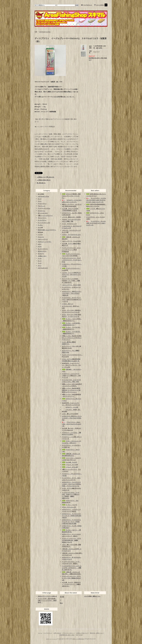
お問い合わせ (57, 633)
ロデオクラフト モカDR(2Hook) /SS (70, 501)
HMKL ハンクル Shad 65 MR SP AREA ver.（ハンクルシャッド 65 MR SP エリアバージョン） (71, 390)
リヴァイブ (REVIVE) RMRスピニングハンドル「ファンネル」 (71, 196)
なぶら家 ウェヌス (69, 462)
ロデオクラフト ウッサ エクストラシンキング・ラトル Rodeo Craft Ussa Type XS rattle (71, 522)
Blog (61, 603)
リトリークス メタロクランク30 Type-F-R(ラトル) (71, 459)
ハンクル (40, 234)
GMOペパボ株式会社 (78, 639)
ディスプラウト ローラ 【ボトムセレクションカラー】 (71, 479)
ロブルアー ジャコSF (70, 407)
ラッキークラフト (43, 249)
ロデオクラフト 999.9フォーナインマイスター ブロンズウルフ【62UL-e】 (72, 293)
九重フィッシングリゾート (45, 215)
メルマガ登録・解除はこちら (92, 596)
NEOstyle (40, 232)
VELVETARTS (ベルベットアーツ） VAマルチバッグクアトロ (71, 404)
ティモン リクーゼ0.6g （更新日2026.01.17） (71, 324)
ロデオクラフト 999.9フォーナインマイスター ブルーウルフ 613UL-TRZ (72, 418)
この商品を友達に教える (44, 180)
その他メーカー (42, 256)
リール (40, 258)
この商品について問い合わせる (45, 177)
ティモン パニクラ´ (70, 505)
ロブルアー (41, 254)
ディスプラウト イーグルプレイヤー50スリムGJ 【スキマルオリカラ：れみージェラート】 (96, 200)
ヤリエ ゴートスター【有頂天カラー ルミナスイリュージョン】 (71, 311)
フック (40, 263)
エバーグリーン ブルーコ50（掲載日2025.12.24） (71, 347)
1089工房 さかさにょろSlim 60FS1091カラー (71, 455)
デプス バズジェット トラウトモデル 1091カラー (72, 442)
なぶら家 (40, 227)
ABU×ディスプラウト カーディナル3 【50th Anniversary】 (72, 205)
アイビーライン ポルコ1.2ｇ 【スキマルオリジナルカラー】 (72, 424)
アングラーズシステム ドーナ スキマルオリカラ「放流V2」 (71, 563)
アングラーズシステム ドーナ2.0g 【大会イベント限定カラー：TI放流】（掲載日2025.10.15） (71, 495)
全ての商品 (41, 194)
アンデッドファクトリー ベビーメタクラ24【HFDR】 (71, 255)
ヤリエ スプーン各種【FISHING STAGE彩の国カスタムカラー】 (71, 360)
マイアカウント (88, 5)
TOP (36, 32)
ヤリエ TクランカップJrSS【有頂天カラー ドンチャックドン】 (71, 315)
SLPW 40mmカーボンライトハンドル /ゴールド (96, 195)
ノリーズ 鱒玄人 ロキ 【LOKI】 (72, 217)
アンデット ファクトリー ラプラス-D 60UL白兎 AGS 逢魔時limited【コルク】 (71, 540)
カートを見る (100, 5)
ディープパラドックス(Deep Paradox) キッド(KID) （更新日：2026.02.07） (71, 281)
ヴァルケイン (41, 211)
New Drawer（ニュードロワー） (47, 230)
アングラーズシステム (44, 208)
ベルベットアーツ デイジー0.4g (71, 285)
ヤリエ (40, 246)
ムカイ (40, 244)
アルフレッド (41, 206)
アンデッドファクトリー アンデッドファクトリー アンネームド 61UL (72, 260)
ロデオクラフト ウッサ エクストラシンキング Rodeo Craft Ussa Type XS (72, 516)
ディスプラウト (42, 220)
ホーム (40, 633)
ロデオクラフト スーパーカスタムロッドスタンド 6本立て (71, 535)
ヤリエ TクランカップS (69, 507)
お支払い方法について (82, 633)
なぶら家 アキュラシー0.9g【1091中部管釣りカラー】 (70, 210)
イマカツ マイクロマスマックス (71, 235)
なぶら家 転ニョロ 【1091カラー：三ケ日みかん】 (72, 429)
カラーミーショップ (52, 639)
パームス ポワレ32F (70, 467)
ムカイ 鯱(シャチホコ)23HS (70, 414)
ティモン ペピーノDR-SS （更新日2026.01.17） (72, 320)
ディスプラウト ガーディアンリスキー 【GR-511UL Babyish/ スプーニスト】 (72, 299)
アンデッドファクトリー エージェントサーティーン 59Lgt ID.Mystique (71, 250)
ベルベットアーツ (43, 239)
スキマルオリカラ (43, 268)
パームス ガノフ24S (70, 465)
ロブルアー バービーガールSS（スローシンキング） (72, 201)
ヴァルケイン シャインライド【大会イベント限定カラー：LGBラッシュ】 (71, 375)
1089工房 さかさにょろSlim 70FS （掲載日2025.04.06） (72, 573)
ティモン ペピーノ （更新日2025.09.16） (71, 531)
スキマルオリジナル (45, 32)
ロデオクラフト (42, 251)
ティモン (40, 225)
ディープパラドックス (44, 223)
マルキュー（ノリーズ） (45, 242)
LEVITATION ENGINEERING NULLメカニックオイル (96, 205)
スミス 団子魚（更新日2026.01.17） (69, 343)
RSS (77, 635)
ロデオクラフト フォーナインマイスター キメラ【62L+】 (71, 510)
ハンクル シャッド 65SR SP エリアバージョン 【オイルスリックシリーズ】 (71, 274)
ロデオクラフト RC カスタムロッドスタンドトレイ (72, 558)
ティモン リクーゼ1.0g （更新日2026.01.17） (71, 328)
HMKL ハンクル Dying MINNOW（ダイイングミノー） (71, 395)
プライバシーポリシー (69, 633)
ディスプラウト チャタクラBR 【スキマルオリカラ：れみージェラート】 (96, 223)
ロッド (40, 199)
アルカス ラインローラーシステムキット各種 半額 (71, 220)
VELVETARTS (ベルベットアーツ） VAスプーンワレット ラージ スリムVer (71, 365)
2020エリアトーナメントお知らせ (47, 596)
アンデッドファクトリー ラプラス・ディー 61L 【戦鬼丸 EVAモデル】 (71, 578)
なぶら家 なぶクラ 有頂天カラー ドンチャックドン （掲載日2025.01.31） (71, 584)
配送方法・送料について (97, 633)
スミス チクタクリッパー (69, 224)
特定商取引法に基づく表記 (67, 635)
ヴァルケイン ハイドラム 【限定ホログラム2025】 (71, 433)
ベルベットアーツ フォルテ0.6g (71, 241)
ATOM (81, 635)
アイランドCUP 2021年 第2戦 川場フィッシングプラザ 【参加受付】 (47, 600)
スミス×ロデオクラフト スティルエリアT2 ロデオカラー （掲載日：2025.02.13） (72, 568)
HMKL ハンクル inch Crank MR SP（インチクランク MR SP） (72, 385)
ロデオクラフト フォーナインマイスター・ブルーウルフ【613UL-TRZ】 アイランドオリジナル (72, 484)
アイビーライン (42, 204)
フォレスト (41, 237)
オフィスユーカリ (43, 213)
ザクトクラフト (42, 218)
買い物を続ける (41, 183)
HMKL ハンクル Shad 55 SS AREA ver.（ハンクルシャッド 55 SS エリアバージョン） (72, 338)
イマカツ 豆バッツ (68, 304)
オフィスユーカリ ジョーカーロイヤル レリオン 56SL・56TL (71, 381)
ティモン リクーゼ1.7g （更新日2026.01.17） (71, 332)
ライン (40, 201)
